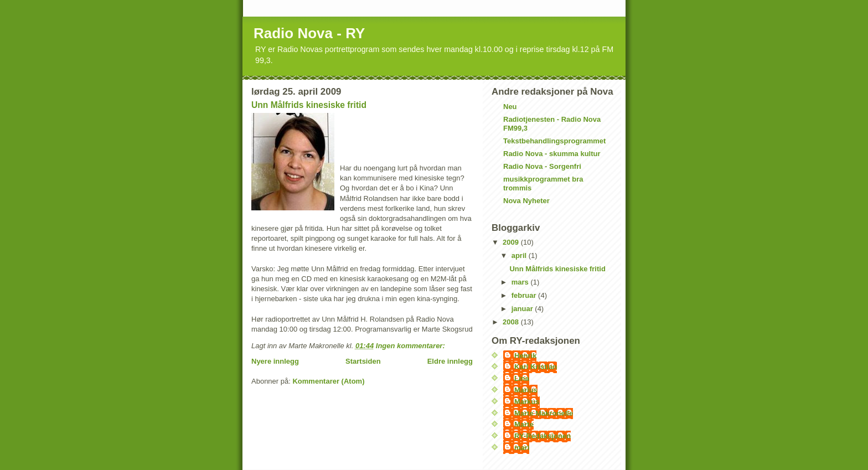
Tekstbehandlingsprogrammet (554, 141)
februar (525, 295)
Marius (526, 390)
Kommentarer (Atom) (328, 381)
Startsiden (363, 361)
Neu (510, 107)
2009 (512, 242)
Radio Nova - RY (309, 33)
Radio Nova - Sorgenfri (542, 166)
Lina (522, 378)
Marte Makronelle (544, 413)
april (520, 255)
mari (522, 448)
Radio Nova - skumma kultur (552, 154)
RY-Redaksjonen (542, 436)
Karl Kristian (536, 367)
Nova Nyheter (526, 201)
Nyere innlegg (275, 361)
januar (523, 309)
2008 (512, 322)
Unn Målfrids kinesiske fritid (309, 105)
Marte (524, 424)
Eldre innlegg (450, 361)
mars (521, 282)
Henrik (525, 356)
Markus (527, 402)
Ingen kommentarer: (412, 346)
